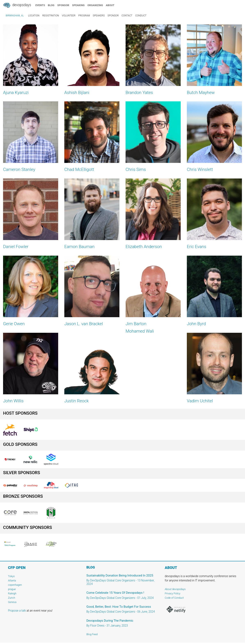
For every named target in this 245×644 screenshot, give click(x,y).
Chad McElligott (79, 169)
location (34, 16)
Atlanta (12, 581)
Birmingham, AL (15, 16)
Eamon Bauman (79, 247)
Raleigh (12, 593)
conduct (141, 16)
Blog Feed (92, 634)
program (84, 16)
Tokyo (11, 576)
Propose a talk (17, 611)
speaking (78, 5)
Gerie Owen (14, 324)
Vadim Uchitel (200, 401)
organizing (95, 5)
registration (51, 16)
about (110, 5)
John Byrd (196, 324)
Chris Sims (136, 169)
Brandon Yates (139, 93)
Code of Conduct (174, 598)
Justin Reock (77, 401)
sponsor (63, 5)
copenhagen (15, 585)
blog (51, 5)
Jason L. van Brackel (84, 324)
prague (12, 589)
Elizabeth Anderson (144, 247)
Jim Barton (136, 324)
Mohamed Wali (140, 331)
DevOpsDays (17, 5)
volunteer (69, 16)
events (40, 5)
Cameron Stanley (19, 169)
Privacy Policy (172, 593)
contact (127, 16)
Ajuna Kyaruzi (16, 93)
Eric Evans (197, 247)
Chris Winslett (200, 169)
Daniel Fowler (16, 247)
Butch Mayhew (201, 93)
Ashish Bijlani (77, 93)
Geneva (12, 602)
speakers (99, 16)
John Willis (13, 401)
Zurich (12, 598)
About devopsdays (175, 589)
